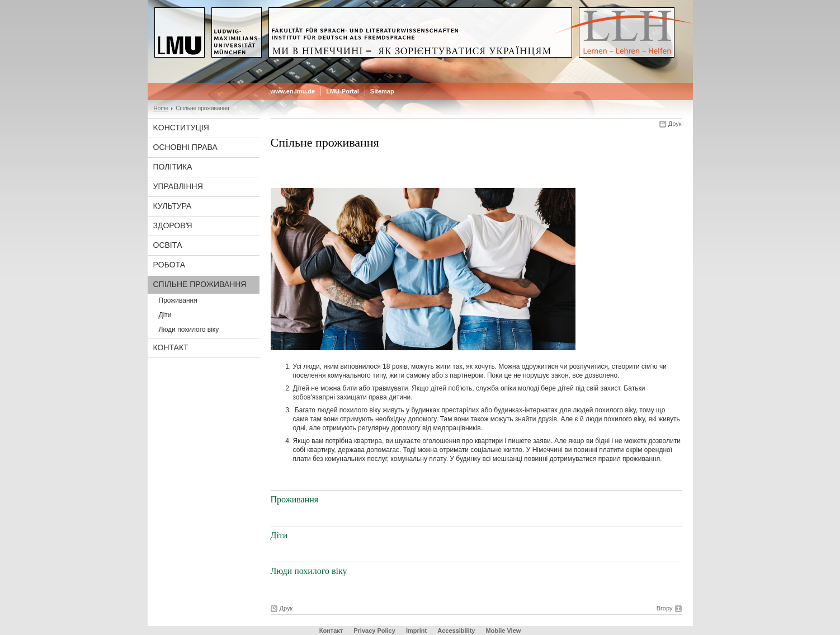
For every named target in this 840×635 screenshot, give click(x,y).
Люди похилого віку (189, 330)
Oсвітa (168, 245)
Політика (173, 167)
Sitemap (382, 91)
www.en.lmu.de (293, 91)
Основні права (185, 147)
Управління (178, 186)
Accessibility (457, 631)
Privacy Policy (374, 631)
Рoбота (169, 265)
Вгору (665, 608)
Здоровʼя (173, 225)
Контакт (171, 347)
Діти (165, 315)
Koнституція (181, 128)
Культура (173, 206)
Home (161, 108)
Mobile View (504, 631)
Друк (675, 124)
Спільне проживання (200, 284)
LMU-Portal (343, 91)
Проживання (178, 300)
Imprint (416, 631)
